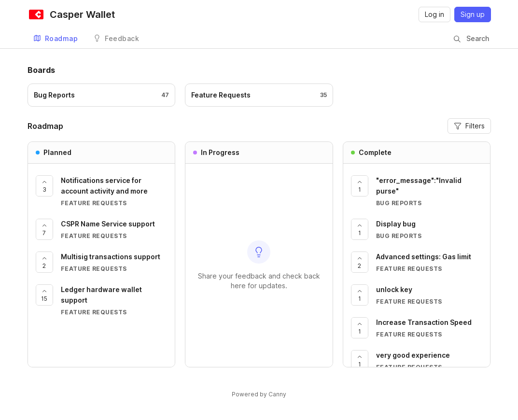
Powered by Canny (259, 394)
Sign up (473, 14)
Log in (434, 14)
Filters (469, 126)
